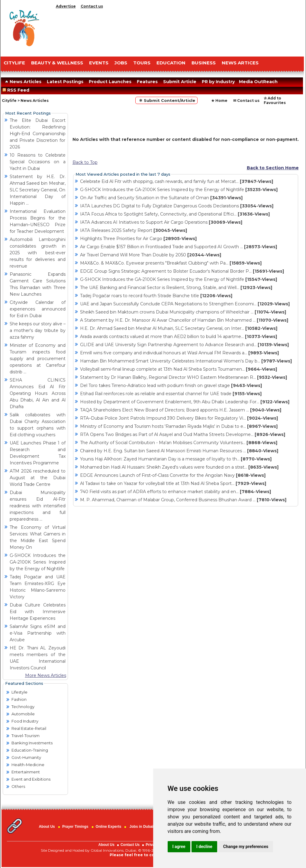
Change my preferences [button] (246, 847)
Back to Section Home (273, 168)
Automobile (23, 714)
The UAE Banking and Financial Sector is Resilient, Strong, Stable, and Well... (176, 288)
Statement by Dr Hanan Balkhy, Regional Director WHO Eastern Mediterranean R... (184, 377)
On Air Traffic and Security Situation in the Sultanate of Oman (161, 198)
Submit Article (180, 82)
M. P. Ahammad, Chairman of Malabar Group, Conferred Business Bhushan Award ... (183, 500)
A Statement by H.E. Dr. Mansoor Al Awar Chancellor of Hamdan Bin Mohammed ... (184, 320)
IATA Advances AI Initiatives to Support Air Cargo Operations (161, 222)
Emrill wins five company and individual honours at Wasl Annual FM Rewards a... (179, 353)
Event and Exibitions (31, 779)
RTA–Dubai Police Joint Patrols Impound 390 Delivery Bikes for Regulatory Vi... (179, 418)
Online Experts (109, 827)
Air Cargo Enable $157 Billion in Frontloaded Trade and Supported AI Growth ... (179, 247)
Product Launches (110, 82)
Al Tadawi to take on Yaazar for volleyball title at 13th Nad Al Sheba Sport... (173, 483)
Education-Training (30, 750)
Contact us (92, 6)
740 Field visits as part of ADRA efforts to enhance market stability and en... (176, 492)
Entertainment (26, 772)
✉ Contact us (246, 101)
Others (18, 786)
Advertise (66, 6)
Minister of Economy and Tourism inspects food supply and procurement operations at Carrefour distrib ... (38, 359)
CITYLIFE (14, 63)
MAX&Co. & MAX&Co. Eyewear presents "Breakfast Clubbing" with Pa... (171, 263)
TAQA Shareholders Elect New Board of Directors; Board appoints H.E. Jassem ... (181, 410)
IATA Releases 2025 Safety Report (134, 230)
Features (147, 82)
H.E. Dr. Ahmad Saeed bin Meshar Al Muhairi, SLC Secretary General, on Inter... (179, 328)
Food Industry (25, 721)
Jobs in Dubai (142, 827)
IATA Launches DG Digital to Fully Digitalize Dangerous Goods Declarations (177, 206)
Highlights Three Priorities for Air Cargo (138, 239)
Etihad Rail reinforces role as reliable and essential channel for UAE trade (171, 394)
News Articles (23, 82)
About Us (47, 827)
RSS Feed (17, 90)
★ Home (219, 101)
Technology (23, 707)
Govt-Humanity (26, 757)
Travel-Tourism (26, 736)
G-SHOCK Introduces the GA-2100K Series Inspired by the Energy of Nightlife (38, 562)
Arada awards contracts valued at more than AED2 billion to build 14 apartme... (179, 336)
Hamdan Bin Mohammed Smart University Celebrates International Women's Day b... (186, 361)
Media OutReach (258, 82)
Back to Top (85, 162)
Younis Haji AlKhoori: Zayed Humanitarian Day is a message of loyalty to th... (176, 459)
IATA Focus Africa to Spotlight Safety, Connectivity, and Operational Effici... (175, 214)
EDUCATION (171, 63)
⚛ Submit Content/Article (166, 100)
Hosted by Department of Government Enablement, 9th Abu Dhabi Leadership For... (185, 402)
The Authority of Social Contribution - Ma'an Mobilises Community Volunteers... (179, 443)
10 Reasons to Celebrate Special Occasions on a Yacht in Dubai (38, 162)
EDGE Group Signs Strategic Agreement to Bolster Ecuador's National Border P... (182, 271)
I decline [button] (204, 847)
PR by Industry (218, 82)
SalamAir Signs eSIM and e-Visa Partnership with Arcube (38, 633)
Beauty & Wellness (57, 63)
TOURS (142, 63)
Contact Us (130, 845)
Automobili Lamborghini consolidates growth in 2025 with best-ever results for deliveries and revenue (38, 253)
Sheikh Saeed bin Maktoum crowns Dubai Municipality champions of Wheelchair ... (183, 312)
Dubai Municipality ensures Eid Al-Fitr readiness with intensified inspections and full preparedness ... (38, 506)
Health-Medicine (28, 765)
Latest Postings (65, 82)
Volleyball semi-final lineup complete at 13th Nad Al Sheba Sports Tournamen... (179, 369)
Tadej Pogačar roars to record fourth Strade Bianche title (156, 296)
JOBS (121, 63)
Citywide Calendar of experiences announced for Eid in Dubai (38, 309)
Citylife (9, 101)
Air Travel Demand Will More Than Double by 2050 (151, 255)
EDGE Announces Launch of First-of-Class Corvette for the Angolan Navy (173, 475)
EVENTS (99, 63)
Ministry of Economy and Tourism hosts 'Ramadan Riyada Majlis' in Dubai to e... (179, 426)
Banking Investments (32, 743)
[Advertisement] (179, 31)
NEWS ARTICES (240, 63)
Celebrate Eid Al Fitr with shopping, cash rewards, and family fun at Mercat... (177, 181)
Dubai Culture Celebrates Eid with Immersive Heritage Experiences (38, 612)
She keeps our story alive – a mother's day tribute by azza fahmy (38, 330)
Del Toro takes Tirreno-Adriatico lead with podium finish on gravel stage (171, 385)
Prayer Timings (75, 827)
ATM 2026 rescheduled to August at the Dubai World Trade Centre (38, 478)
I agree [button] (179, 847)
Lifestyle (19, 692)
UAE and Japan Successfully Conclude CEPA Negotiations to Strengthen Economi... (185, 304)
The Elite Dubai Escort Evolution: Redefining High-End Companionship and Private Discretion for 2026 (38, 134)
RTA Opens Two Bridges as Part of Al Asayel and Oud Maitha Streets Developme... (183, 434)
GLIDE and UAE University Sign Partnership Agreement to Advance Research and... (184, 345)
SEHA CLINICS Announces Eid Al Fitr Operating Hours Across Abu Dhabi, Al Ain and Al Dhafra (38, 393)
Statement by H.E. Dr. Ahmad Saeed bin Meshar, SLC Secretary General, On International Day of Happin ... (38, 190)
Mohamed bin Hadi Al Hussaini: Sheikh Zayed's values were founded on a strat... (179, 467)
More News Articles (46, 675)
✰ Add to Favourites (275, 100)
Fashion (19, 699)
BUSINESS (204, 63)
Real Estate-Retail (29, 728)
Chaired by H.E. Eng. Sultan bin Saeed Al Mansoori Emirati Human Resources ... (179, 451)
